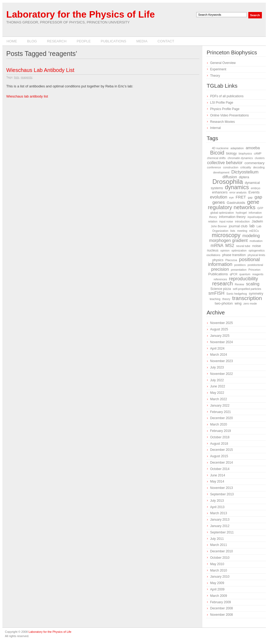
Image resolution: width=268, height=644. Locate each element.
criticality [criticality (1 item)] (246, 167)
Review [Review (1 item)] (239, 284)
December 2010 (222, 551)
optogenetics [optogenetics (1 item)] (257, 250)
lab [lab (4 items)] (252, 226)
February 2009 (221, 602)
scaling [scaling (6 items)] (253, 284)
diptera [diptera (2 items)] (244, 177)
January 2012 (220, 526)
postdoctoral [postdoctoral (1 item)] (255, 265)
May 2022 (217, 393)
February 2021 (221, 412)
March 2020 (219, 424)
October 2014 (220, 469)
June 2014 (218, 475)
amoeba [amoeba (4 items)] (253, 148)
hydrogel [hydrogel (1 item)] (241, 213)
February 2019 (221, 431)
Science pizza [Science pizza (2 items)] (221, 289)
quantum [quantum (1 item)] (245, 274)
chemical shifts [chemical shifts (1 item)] (216, 158)
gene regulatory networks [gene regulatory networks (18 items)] (234, 204)
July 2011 (217, 539)
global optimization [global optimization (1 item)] (222, 213)
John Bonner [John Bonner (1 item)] (219, 226)
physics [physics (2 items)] (218, 260)
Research (57, 41)
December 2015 (222, 450)
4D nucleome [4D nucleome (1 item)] (220, 148)
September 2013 (222, 494)
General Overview (223, 63)
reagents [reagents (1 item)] (258, 274)
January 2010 (220, 577)
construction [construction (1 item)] (231, 167)
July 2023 (217, 367)
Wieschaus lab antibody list (27, 96)
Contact (166, 41)
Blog (32, 41)
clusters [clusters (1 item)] (260, 158)
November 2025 (222, 323)
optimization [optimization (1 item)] (239, 250)
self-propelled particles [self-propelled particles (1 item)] (247, 289)
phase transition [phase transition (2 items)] (234, 255)
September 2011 (222, 532)
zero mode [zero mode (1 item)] (250, 303)
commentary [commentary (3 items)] (255, 163)
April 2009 (217, 589)
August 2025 (219, 329)
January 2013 (220, 520)
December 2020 (222, 418)
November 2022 (222, 374)
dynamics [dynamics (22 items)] (237, 187)
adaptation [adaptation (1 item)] (237, 148)
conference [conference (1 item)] (214, 167)
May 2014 (217, 481)
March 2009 (219, 596)
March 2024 (219, 355)
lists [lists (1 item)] (233, 231)
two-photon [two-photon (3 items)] (224, 303)
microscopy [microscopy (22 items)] (226, 235)
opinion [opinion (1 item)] (225, 250)
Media (142, 41)
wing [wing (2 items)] (238, 303)
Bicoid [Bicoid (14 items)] (217, 153)
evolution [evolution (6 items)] (219, 197)
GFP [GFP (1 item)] (260, 208)
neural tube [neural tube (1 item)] (243, 246)
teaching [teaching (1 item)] (215, 299)
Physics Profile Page (225, 109)
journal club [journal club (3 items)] (238, 226)
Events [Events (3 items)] (254, 192)
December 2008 (222, 608)
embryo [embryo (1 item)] (255, 188)
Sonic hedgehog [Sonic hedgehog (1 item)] (237, 294)
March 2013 (219, 513)
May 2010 (217, 564)
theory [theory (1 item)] (226, 299)
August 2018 (219, 444)
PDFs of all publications (227, 96)
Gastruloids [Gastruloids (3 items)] (236, 203)
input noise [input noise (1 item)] (226, 221)
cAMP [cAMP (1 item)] (258, 153)
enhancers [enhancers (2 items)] (220, 192)
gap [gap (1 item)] (250, 197)
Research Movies (223, 122)
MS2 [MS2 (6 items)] (230, 245)
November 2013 (222, 488)
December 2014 (222, 463)
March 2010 (219, 570)
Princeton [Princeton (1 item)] (255, 270)
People (84, 41)
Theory (215, 76)
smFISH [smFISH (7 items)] (216, 293)
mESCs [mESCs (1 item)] (254, 231)
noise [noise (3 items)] (257, 246)
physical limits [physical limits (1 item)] (257, 255)
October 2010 (220, 558)
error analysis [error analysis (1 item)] (238, 192)
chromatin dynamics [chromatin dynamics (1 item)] (240, 158)
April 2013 (217, 507)
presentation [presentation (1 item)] (239, 270)
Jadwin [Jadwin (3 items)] (257, 221)
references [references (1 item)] (220, 279)
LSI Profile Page (222, 103)
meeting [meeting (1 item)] (242, 231)
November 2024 (222, 342)
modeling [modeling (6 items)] (251, 236)
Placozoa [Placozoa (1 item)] (231, 260)
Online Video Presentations (230, 115)
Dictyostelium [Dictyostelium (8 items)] (245, 172)
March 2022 (219, 399)
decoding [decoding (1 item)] (259, 167)
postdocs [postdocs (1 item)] (240, 265)
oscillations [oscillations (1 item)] (213, 255)
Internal (216, 128)
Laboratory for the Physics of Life (81, 14)
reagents (26, 77)
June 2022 (218, 386)
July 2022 (217, 380)
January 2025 (220, 336)
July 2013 (217, 501)
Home (12, 41)
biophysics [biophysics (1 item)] (245, 153)
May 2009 (217, 583)
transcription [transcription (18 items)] (247, 298)
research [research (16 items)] (222, 283)
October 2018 (220, 437)
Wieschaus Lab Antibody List (40, 70)
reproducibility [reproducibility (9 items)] (243, 279)
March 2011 (219, 545)
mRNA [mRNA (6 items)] (217, 245)
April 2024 (217, 349)
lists (17, 77)
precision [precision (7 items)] (220, 269)
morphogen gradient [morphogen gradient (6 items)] (228, 240)
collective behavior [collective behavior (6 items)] (225, 163)
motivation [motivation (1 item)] (256, 241)
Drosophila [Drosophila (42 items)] (228, 182)
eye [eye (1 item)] (231, 197)
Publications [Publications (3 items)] (218, 274)
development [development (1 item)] (221, 172)
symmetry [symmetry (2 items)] (256, 294)
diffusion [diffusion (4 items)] (230, 177)
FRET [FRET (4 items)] (241, 197)
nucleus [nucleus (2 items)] (213, 250)
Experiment (218, 69)
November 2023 (222, 361)
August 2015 (219, 456)
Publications (113, 41)
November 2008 (222, 615)
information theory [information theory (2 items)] (232, 217)
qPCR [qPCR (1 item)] (233, 274)
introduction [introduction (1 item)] (242, 221)
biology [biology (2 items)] (232, 153)
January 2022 (220, 406)
